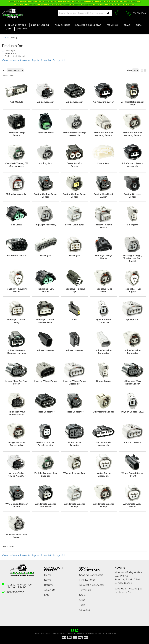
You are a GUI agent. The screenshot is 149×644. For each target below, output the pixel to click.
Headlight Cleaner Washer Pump (45, 321)
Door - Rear (104, 163)
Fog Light (16, 225)
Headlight (45, 255)
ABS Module (17, 102)
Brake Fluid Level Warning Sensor (104, 134)
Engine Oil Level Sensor (133, 195)
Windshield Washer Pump (75, 505)
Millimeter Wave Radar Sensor (133, 382)
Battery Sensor (46, 133)
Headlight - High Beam (104, 257)
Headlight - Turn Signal (133, 290)
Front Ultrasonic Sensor (104, 226)
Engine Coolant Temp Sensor (46, 195)
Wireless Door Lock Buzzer (17, 536)
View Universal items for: (33, 60)
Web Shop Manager (107, 633)
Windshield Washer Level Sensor (46, 505)
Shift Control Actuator (75, 444)
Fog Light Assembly (45, 225)
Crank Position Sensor (75, 165)
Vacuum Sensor (133, 442)
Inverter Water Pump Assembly (75, 382)
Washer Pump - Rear (74, 473)
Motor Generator (46, 412)
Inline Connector (45, 350)
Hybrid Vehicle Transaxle (104, 321)
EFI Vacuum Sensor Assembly (133, 165)
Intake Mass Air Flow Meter (17, 382)
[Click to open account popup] (118, 13)
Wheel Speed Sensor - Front (133, 475)
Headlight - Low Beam (46, 290)
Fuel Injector (133, 225)
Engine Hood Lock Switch (104, 195)
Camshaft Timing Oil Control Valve (17, 165)
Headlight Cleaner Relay (16, 321)
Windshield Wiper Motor (133, 505)
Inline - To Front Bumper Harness (16, 352)
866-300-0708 (16, 592)
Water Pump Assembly (104, 475)
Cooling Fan (46, 163)
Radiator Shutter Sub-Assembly (45, 444)
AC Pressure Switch (104, 102)
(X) (3, 51)
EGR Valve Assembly (17, 194)
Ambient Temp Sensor (17, 134)
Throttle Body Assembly (104, 444)
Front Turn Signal (75, 225)
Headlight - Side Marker (104, 290)
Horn (74, 320)
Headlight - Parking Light (74, 290)
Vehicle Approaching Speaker (45, 475)
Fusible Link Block (17, 255)
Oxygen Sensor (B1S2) (133, 412)
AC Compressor (46, 102)
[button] (85, 13)
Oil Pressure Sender (104, 412)
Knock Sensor (104, 381)
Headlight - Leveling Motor (17, 290)
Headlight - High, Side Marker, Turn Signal (133, 258)
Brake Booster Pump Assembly (74, 134)
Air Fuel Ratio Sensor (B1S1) (133, 103)
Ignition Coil (133, 320)
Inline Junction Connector (104, 352)
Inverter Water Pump (46, 381)
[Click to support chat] (136, 13)
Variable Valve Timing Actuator (17, 475)
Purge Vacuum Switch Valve (17, 444)
